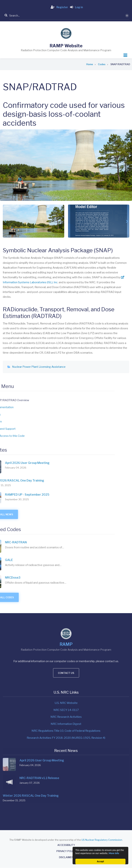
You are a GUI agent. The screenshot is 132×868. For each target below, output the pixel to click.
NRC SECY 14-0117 (66, 661)
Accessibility (66, 845)
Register (59, 7)
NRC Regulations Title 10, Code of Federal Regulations (66, 682)
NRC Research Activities (66, 668)
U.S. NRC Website (66, 654)
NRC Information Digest (66, 675)
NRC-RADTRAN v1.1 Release (39, 727)
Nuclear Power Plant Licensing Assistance (39, 367)
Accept (100, 861)
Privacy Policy (66, 851)
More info (114, 853)
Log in (76, 7)
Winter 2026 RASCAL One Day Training (31, 744)
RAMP (66, 591)
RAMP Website (66, 46)
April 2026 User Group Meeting (42, 709)
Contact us (66, 620)
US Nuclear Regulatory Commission (102, 840)
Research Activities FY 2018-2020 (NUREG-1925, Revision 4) (66, 689)
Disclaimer (66, 857)
